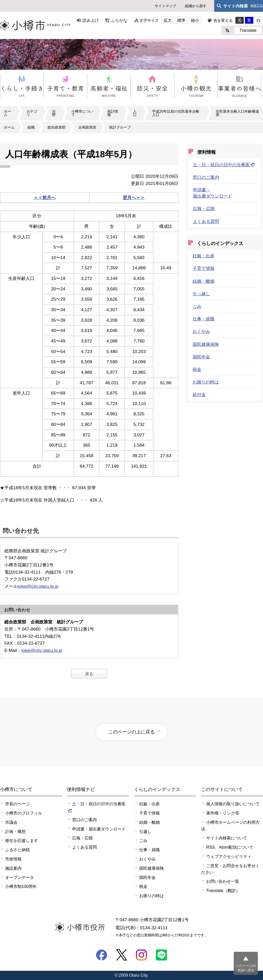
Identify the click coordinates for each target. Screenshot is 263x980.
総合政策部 (57, 127)
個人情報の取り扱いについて (233, 804)
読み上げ (91, 20)
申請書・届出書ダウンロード (99, 829)
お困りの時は (206, 382)
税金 (197, 369)
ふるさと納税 (17, 850)
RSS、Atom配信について (230, 847)
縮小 (195, 20)
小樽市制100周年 (21, 886)
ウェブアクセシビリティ (229, 856)
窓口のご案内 (206, 177)
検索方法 (257, 6)
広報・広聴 (204, 209)
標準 (181, 20)
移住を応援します (22, 840)
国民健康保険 (206, 344)
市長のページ (17, 804)
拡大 (168, 20)
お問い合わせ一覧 (223, 881)
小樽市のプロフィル (24, 813)
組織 (31, 127)
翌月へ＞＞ (134, 198)
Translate (248, 30)
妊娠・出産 (204, 256)
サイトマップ (165, 6)
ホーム (7, 113)
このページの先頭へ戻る (246, 968)
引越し (145, 831)
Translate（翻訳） (223, 890)
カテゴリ (32, 113)
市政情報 (13, 859)
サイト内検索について (227, 838)
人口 (135, 113)
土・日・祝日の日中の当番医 (224, 165)
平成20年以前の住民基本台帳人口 (176, 113)
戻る (89, 674)
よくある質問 (206, 221)
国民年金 (201, 357)
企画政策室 (87, 127)
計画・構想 (15, 831)
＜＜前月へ (45, 198)
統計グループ (120, 127)
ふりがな (119, 20)
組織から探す (196, 6)
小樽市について (82, 113)
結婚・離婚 (204, 281)
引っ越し (201, 294)
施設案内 (13, 868)
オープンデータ (20, 877)
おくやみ (201, 331)
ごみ (197, 306)
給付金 (199, 395)
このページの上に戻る (131, 732)
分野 (54, 113)
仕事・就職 (204, 319)
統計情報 (113, 113)
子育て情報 (204, 268)
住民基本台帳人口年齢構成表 (237, 113)
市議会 (11, 822)
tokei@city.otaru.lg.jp (38, 586)
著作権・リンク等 (223, 813)
